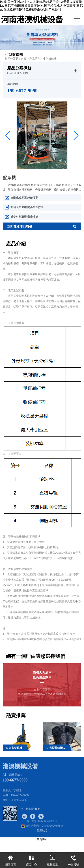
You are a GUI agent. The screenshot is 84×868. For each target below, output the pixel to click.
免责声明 (42, 839)
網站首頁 (11, 859)
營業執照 (42, 830)
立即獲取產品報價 (42, 226)
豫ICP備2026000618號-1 (42, 821)
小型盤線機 (50, 59)
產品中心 (32, 859)
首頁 (24, 59)
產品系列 (35, 59)
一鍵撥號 (73, 859)
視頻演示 (53, 859)
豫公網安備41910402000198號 (42, 826)
